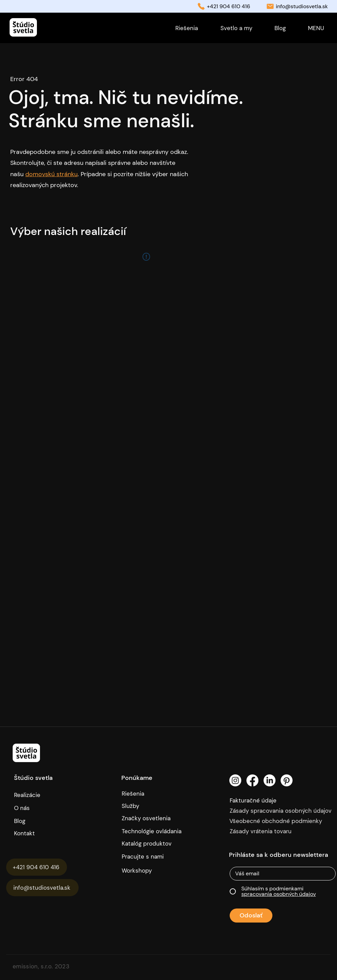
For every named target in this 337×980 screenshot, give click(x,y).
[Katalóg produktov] (148, 844)
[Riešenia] (154, 794)
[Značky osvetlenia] (154, 818)
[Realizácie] (33, 795)
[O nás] (44, 808)
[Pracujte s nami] (148, 857)
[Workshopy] (148, 871)
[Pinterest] (287, 780)
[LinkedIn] (269, 780)
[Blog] (27, 821)
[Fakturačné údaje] (268, 800)
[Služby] (154, 806)
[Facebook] (252, 780)
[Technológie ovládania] (154, 831)
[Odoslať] (251, 916)
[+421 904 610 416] (37, 867)
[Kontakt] (46, 833)
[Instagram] (235, 780)
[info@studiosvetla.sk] (42, 888)
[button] (316, 28)
